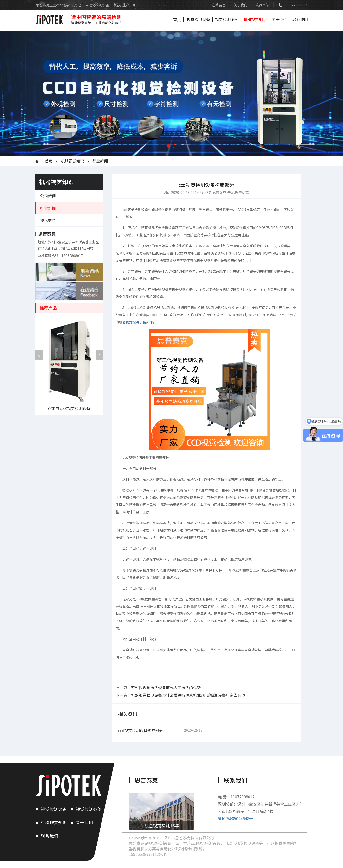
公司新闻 (48, 196)
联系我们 (300, 19)
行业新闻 (100, 161)
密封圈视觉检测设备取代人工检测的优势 (166, 688)
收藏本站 (262, 5)
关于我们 (241, 5)
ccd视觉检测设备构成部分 (140, 730)
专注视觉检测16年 (162, 825)
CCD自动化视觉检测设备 (69, 408)
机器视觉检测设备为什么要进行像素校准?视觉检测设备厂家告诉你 (188, 695)
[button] (169, 146)
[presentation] (39, 355)
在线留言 (219, 5)
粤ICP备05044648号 (236, 818)
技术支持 (48, 220)
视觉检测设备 (198, 19)
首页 (177, 19)
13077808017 (296, 5)
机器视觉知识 (255, 19)
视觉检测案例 (227, 19)
